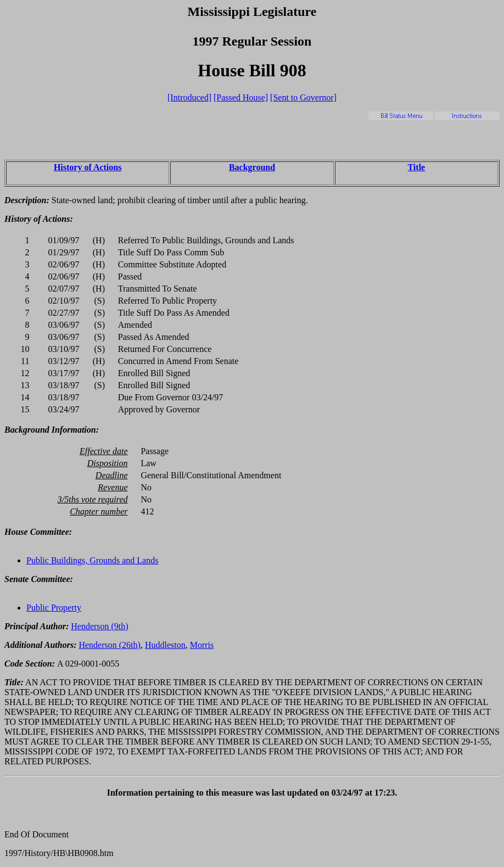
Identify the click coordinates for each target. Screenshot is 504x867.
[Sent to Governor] (303, 97)
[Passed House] (241, 97)
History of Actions (88, 167)
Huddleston (165, 645)
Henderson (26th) (109, 645)
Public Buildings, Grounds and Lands (92, 560)
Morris (202, 645)
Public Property (54, 608)
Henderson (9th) (99, 626)
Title (416, 167)
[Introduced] (189, 97)
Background (252, 167)
